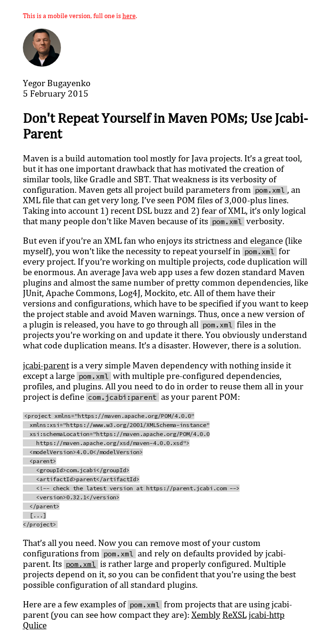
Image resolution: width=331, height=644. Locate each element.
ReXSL (235, 614)
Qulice (35, 625)
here (129, 15)
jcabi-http (267, 614)
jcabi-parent (46, 365)
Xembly (206, 614)
